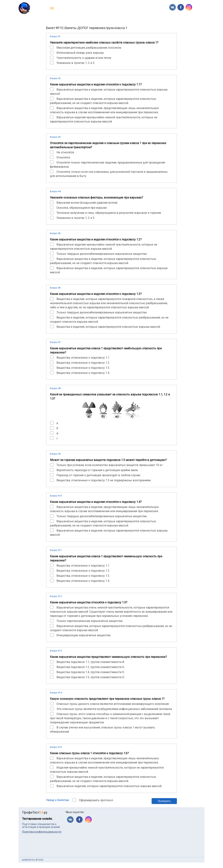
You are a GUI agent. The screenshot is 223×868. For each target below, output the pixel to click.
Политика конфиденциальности (42, 832)
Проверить (164, 801)
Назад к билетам (57, 800)
